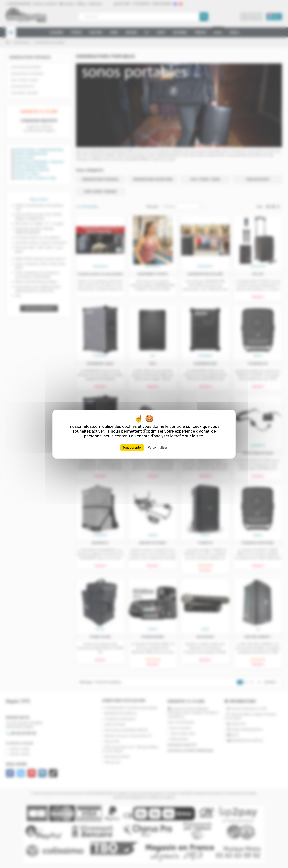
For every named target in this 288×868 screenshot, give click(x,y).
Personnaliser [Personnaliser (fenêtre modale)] (157, 448)
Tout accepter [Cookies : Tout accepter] (132, 448)
